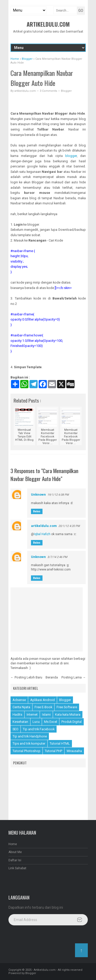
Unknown (38, 494)
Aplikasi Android (42, 700)
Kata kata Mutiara (68, 714)
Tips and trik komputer (29, 743)
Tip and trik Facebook (39, 729)
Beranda (52, 677)
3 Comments (49, 91)
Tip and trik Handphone (30, 736)
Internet (32, 714)
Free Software (67, 707)
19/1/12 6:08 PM (58, 495)
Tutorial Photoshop (26, 751)
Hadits (17, 714)
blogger (71, 156)
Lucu (36, 722)
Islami (46, 714)
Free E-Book (43, 707)
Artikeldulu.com (48, 24)
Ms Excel (51, 722)
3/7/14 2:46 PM (57, 557)
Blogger (66, 91)
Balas (37, 511)
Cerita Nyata (21, 707)
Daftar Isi (15, 860)
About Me (15, 852)
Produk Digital (72, 722)
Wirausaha (74, 751)
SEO (15, 729)
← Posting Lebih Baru (26, 677)
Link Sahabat (17, 868)
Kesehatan (20, 722)
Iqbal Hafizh (42, 534)
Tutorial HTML (60, 743)
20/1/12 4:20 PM (69, 526)
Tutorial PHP (54, 751)
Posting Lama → (74, 677)
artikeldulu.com (44, 526)
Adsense (19, 700)
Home (13, 844)
